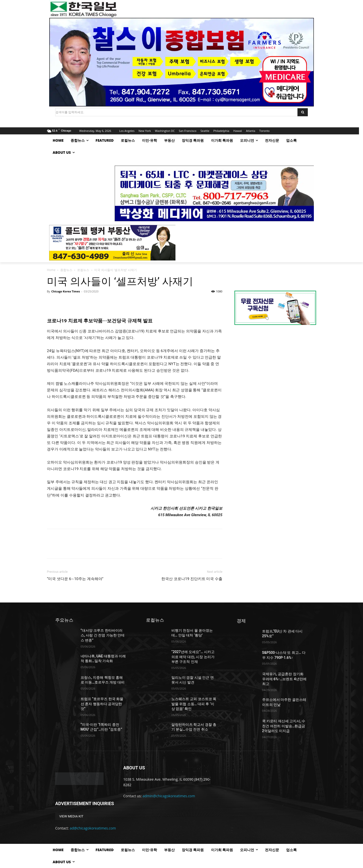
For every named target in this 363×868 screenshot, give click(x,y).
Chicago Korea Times (65, 291)
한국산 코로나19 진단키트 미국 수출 (192, 579)
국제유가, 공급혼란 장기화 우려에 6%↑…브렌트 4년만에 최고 (284, 679)
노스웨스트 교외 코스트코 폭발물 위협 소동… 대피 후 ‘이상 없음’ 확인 (194, 704)
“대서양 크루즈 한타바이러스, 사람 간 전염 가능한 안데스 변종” (103, 635)
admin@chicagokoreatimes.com (169, 796)
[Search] (303, 112)
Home (51, 270)
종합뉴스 (66, 270)
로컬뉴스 (83, 270)
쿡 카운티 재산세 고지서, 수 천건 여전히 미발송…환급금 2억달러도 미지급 (284, 726)
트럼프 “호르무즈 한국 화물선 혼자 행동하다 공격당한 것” (102, 704)
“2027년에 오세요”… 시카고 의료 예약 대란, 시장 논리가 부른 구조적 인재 (193, 657)
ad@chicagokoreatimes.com (93, 828)
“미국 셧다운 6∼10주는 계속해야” (75, 579)
